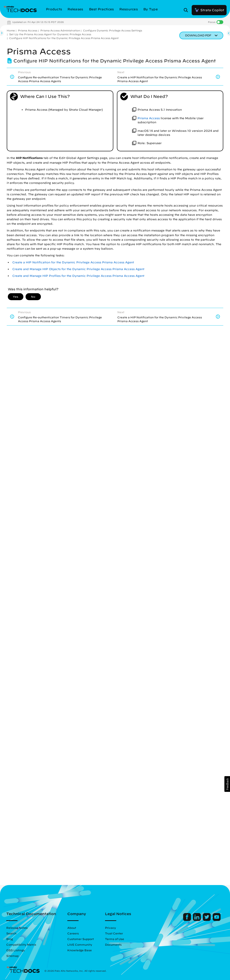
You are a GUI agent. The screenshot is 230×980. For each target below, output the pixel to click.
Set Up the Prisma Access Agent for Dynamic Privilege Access (50, 34)
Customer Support (81, 939)
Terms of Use (115, 939)
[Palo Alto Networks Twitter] (207, 920)
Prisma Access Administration (60, 30)
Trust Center (114, 933)
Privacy (111, 928)
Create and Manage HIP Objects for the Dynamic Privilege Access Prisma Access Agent (78, 269)
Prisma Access (28, 30)
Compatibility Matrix (21, 945)
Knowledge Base (80, 950)
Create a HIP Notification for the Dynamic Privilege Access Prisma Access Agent (73, 262)
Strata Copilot (209, 10)
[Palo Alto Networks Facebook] (187, 920)
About (72, 928)
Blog (10, 939)
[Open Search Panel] (187, 10)
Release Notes (17, 928)
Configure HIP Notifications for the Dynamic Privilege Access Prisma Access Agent (64, 38)
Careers (73, 933)
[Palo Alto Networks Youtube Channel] (217, 920)
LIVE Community (80, 945)
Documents (113, 945)
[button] (227, 784)
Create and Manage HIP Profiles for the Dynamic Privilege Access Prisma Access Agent (78, 276)
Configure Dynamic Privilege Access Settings (113, 30)
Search (11, 933)
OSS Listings (15, 950)
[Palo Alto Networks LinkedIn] (197, 920)
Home (11, 30)
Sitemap (12, 956)
